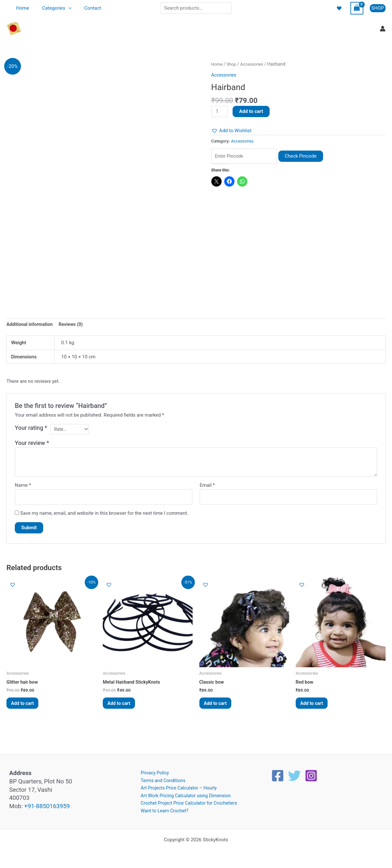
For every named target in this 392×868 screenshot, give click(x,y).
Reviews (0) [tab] (74, 325)
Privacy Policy (152, 771)
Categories (52, 8)
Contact (85, 8)
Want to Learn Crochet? (162, 810)
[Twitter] (294, 773)
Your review (32, 444)
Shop (232, 64)
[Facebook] (278, 773)
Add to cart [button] (25, 707)
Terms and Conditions (160, 779)
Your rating (31, 428)
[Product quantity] (220, 112)
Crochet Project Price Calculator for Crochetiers (188, 803)
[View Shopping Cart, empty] (357, 8)
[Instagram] (311, 773)
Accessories (253, 64)
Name (23, 487)
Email (207, 487)
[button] (378, 8)
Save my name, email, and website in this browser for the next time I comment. (104, 515)
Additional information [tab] (31, 325)
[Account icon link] (383, 29)
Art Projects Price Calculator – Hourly (177, 787)
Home (21, 8)
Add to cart (252, 111)
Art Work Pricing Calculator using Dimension (184, 795)
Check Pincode (307, 157)
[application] (64, 8)
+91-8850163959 (47, 804)
